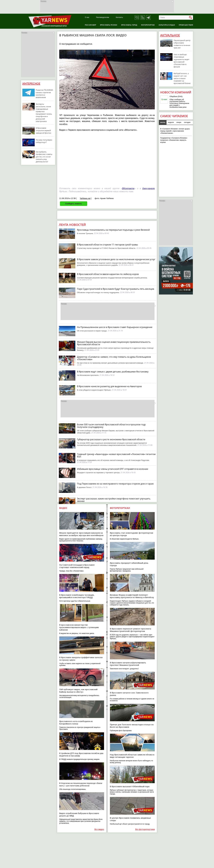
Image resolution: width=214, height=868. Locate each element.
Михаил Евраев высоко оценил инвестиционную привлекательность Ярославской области (114, 343)
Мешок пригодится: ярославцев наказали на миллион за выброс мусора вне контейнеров (81, 534)
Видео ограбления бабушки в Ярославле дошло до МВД (79, 814)
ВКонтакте (128, 188)
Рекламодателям (103, 17)
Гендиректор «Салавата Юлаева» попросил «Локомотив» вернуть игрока (174, 140)
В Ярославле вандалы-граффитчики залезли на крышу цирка (81, 659)
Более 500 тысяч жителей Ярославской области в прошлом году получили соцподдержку (111, 426)
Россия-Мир (90, 25)
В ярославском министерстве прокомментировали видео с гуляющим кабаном (79, 627)
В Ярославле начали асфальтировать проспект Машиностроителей (128, 664)
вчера (179, 122)
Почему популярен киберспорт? (44, 141)
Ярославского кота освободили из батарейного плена (76, 722)
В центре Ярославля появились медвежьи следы (130, 819)
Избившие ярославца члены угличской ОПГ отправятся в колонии (113, 469)
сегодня (187, 122)
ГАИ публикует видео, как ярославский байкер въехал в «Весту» (78, 691)
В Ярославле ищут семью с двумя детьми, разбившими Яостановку (113, 372)
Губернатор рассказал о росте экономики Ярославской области (111, 439)
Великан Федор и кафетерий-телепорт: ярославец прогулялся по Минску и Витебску (132, 596)
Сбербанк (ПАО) (176, 97)
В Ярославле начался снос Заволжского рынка (129, 694)
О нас (87, 17)
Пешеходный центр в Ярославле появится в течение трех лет (182, 44)
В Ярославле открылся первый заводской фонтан (43, 130)
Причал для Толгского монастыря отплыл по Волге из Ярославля (132, 726)
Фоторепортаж (148, 25)
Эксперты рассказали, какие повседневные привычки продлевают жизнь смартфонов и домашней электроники (44, 113)
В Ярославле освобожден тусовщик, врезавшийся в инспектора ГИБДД (77, 596)
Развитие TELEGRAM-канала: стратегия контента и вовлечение (45, 94)
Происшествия (186, 25)
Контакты (119, 17)
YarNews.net (85, 198)
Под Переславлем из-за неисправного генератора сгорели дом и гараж (115, 484)
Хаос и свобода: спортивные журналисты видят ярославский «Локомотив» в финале (181, 61)
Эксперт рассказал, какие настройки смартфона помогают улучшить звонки (114, 500)
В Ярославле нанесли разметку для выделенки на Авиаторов (109, 386)
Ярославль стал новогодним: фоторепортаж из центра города (131, 534)
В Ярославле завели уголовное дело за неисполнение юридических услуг (116, 259)
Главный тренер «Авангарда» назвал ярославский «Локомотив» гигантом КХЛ (116, 455)
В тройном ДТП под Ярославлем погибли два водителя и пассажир (81, 754)
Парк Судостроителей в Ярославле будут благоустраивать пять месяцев (116, 289)
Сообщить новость (73, 204)
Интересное (31, 84)
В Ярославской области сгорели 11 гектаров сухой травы (107, 245)
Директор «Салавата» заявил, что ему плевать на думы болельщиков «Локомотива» (114, 358)
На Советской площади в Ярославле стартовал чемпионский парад (77, 566)
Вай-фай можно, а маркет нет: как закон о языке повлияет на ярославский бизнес (182, 78)
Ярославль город (129, 25)
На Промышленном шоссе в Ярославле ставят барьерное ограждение (115, 327)
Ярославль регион (109, 25)
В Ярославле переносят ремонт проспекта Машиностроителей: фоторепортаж (130, 630)
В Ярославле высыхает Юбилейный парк (130, 786)
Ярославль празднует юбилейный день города (129, 564)
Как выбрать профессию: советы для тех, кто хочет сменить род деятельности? (44, 157)
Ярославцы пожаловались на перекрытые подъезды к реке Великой (113, 230)
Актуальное (170, 35)
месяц (163, 122)
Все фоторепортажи (145, 829)
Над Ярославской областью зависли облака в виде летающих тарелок (132, 756)
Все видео (99, 829)
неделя (171, 122)
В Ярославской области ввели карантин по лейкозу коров (108, 274)
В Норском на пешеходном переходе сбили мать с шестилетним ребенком (81, 784)
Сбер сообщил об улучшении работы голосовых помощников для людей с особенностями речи (179, 103)
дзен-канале (149, 188)
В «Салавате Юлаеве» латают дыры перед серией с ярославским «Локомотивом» (175, 131)
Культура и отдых (167, 25)
